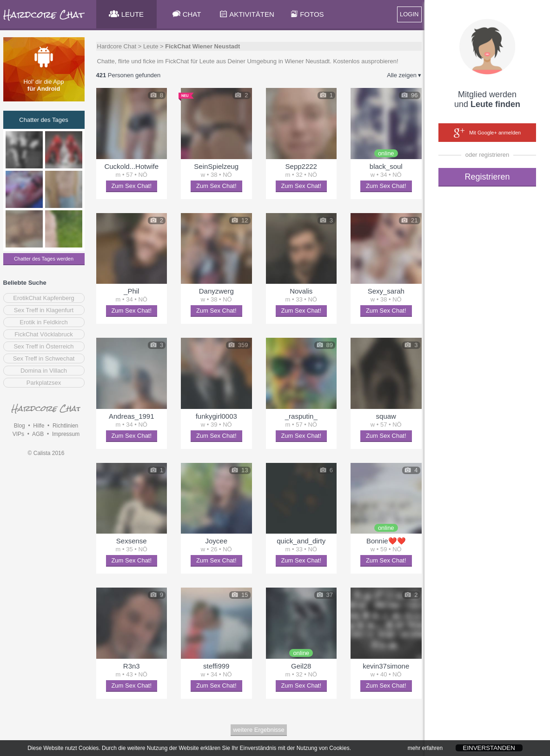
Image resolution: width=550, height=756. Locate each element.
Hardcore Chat (117, 46)
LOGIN (409, 14)
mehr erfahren (425, 751)
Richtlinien (65, 426)
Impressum (66, 434)
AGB (38, 434)
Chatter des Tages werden (44, 259)
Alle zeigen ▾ (404, 75)
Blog (20, 426)
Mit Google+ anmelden (487, 133)
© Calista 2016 (46, 453)
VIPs (18, 434)
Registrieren (487, 177)
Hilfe (39, 426)
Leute (151, 46)
